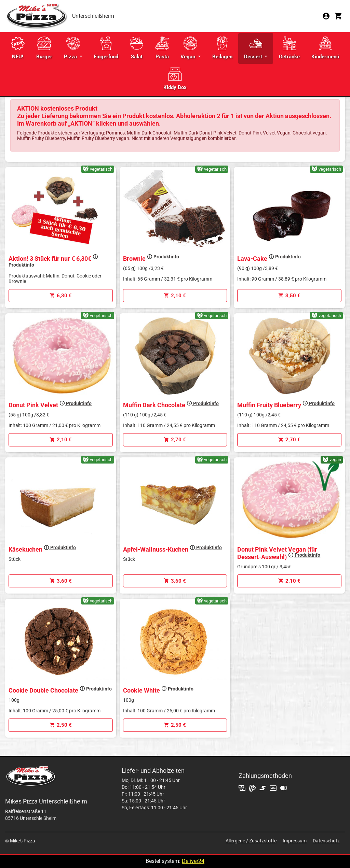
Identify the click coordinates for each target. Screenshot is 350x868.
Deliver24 (193, 861)
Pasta (162, 48)
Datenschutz (326, 841)
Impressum (295, 841)
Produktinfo (163, 257)
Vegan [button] (189, 48)
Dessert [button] (254, 48)
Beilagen (222, 48)
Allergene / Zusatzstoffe (251, 841)
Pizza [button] (72, 48)
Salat (137, 48)
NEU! (18, 48)
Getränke (289, 48)
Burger (44, 48)
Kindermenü (325, 48)
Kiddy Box (175, 79)
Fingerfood (106, 48)
